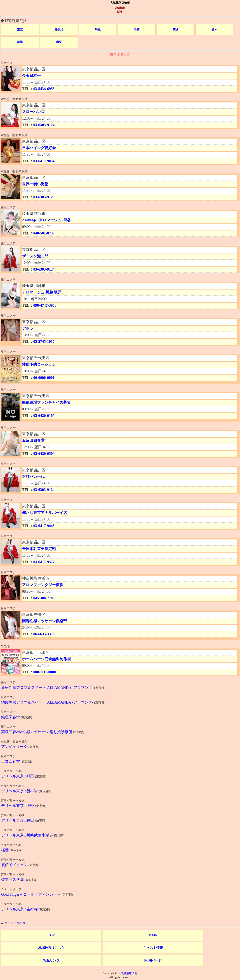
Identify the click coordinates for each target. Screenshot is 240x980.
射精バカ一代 (33, 477)
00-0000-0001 (44, 378)
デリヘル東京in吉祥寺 (19, 909)
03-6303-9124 (44, 125)
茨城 (176, 30)
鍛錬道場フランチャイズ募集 (46, 402)
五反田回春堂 (33, 440)
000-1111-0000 (45, 672)
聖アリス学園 (12, 880)
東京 (20, 30)
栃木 (214, 30)
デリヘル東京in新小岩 (19, 791)
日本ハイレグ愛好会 (39, 148)
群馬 (20, 42)
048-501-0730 (44, 233)
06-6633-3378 (44, 634)
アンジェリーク (14, 747)
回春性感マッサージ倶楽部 (45, 621)
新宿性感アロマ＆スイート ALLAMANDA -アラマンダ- (47, 688)
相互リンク (51, 960)
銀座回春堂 (11, 717)
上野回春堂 (11, 761)
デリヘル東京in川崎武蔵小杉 (25, 835)
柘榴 (5, 850)
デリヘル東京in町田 (18, 776)
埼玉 (98, 30)
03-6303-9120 (44, 197)
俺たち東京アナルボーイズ (45, 513)
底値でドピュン (14, 865)
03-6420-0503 (44, 454)
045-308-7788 (44, 598)
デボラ (28, 328)
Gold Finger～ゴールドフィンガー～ (31, 894)
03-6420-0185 (44, 416)
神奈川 (59, 30)
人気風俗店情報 (127, 973)
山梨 (59, 42)
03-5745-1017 (44, 341)
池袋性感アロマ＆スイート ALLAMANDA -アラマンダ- (47, 702)
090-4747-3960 (45, 305)
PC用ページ (153, 960)
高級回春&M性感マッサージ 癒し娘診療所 (37, 732)
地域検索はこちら (51, 948)
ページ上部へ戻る (16, 923)
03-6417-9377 (44, 562)
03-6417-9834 (44, 161)
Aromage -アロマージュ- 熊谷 (47, 220)
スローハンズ (33, 112)
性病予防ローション (39, 364)
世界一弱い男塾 (35, 184)
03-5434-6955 (44, 89)
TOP (51, 935)
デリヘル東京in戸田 (18, 820)
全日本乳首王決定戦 (39, 549)
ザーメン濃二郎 (35, 256)
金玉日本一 (31, 76)
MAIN (153, 935)
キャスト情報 (153, 948)
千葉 (137, 30)
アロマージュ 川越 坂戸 (42, 292)
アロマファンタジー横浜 (43, 585)
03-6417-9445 (44, 526)
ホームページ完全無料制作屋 (46, 659)
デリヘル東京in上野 (18, 806)
